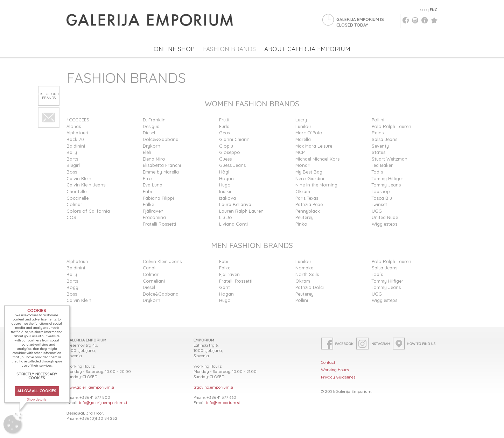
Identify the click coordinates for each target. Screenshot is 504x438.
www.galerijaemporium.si (90, 387)
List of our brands (49, 96)
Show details (37, 399)
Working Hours (335, 370)
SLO (423, 10)
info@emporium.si (223, 402)
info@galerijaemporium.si (103, 402)
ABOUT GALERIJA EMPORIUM (307, 49)
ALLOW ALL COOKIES (37, 391)
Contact (328, 362)
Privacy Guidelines (338, 377)
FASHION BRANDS (229, 49)
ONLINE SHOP (174, 49)
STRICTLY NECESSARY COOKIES (37, 376)
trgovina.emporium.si (213, 387)
